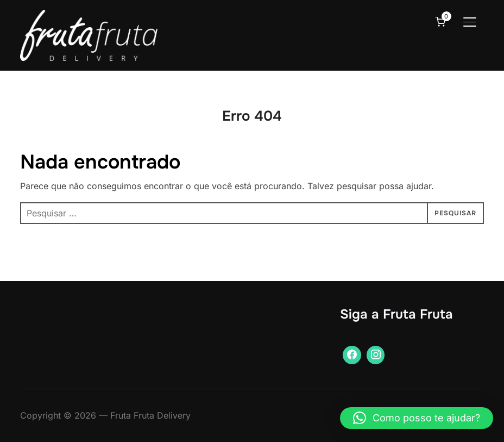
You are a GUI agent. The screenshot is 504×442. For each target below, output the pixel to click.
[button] (417, 418)
